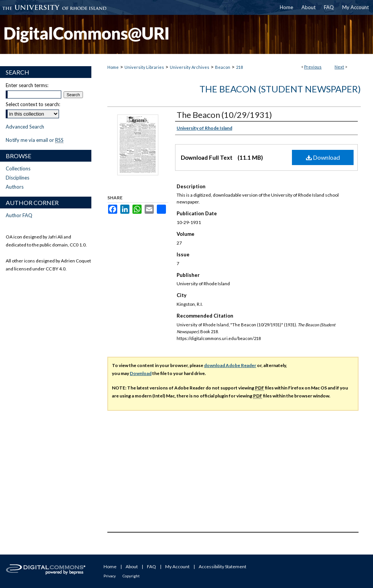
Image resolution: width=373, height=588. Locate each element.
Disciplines (18, 178)
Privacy (110, 576)
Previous (313, 67)
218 (239, 67)
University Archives (190, 67)
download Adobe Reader (230, 365)
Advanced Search (25, 127)
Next (339, 67)
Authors (15, 187)
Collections (18, 168)
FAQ (151, 567)
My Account (177, 567)
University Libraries (144, 67)
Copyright (131, 576)
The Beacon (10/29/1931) (224, 115)
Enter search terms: (27, 85)
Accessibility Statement (222, 567)
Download (323, 157)
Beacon (223, 67)
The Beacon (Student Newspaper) (280, 89)
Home (113, 67)
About (132, 567)
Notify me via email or (35, 140)
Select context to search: (33, 104)
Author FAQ (19, 215)
